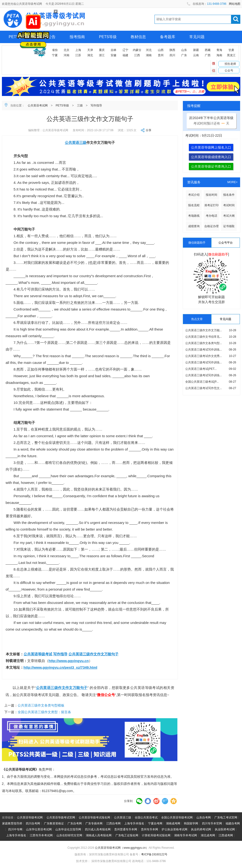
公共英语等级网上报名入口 (211, 147)
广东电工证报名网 (127, 835)
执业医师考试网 (225, 829)
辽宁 (125, 50)
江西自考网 (113, 823)
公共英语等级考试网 (30, 818)
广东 (184, 55)
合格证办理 (211, 226)
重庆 (102, 50)
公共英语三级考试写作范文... (204, 388)
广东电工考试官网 (226, 818)
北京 (67, 50)
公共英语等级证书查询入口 (211, 166)
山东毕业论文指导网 (68, 829)
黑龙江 (231, 55)
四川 (172, 55)
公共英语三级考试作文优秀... (204, 356)
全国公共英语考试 (146, 818)
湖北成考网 (208, 835)
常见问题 (197, 37)
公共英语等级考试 (38, 654)
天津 (90, 50)
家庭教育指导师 (12, 823)
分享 (149, 130)
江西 (137, 55)
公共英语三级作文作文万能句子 (93, 654)
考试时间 (229, 205)
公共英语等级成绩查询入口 (211, 157)
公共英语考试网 (38, 105)
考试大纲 (229, 216)
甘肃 (231, 50)
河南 (67, 55)
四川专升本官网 (212, 823)
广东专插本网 (94, 823)
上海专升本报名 (134, 823)
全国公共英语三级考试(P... (202, 382)
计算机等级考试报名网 (156, 835)
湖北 (90, 55)
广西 (208, 55)
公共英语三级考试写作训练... (204, 350)
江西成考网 (226, 835)
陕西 (172, 50)
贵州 (161, 55)
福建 (125, 55)
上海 (78, 50)
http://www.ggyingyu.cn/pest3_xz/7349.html (61, 667)
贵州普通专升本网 (126, 829)
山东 (184, 50)
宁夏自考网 (155, 823)
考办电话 (211, 216)
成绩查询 (194, 226)
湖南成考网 (173, 823)
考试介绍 (194, 195)
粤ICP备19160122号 (154, 854)
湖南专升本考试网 (185, 835)
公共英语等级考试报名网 (94, 818)
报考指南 (77, 37)
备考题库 (168, 37)
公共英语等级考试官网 (61, 818)
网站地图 (235, 4)
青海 (219, 50)
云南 (196, 55)
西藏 (208, 50)
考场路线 (194, 216)
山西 (161, 50)
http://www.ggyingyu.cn (69, 661)
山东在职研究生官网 (69, 835)
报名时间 (211, 195)
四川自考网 (33, 823)
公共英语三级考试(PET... (201, 369)
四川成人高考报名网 (98, 829)
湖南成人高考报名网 (99, 835)
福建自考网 (233, 823)
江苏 (78, 55)
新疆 (196, 50)
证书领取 (229, 226)
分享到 (128, 801)
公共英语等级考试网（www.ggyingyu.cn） (122, 848)
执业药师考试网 (201, 829)
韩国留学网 (191, 823)
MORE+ (232, 182)
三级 (80, 105)
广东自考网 (75, 823)
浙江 (102, 55)
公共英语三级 (76, 143)
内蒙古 (137, 50)
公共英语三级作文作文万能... (204, 330)
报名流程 (194, 205)
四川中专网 (15, 829)
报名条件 (229, 195)
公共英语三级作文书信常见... (204, 337)
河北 (149, 50)
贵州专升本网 (149, 829)
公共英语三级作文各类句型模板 (41, 705)
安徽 (113, 55)
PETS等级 (108, 37)
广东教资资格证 (54, 823)
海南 (219, 55)
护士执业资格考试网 (175, 829)
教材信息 (138, 37)
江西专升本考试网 (41, 835)
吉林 (113, 50)
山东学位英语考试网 (39, 829)
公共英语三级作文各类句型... (204, 343)
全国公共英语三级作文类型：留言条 (44, 712)
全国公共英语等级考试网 (177, 818)
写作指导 (96, 105)
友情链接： (9, 818)
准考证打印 (211, 205)
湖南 (149, 55)
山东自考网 (204, 818)
